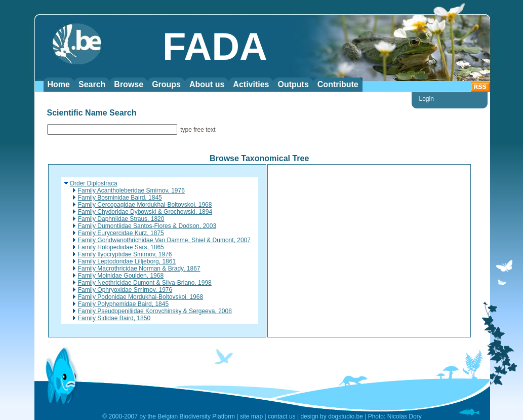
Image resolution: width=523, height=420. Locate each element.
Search (92, 84)
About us (207, 84)
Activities (251, 84)
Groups (166, 84)
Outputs (293, 84)
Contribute (338, 84)
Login (427, 99)
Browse (129, 84)
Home (59, 84)
